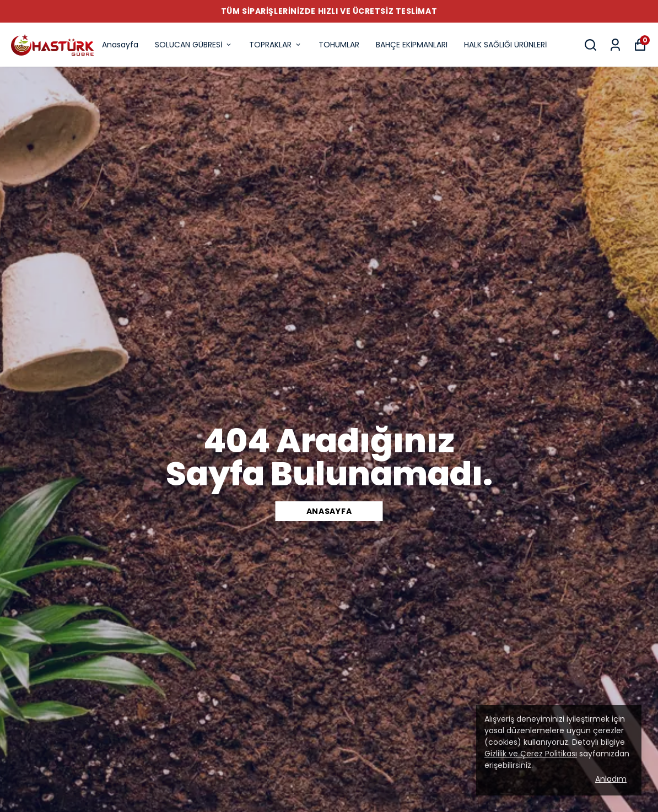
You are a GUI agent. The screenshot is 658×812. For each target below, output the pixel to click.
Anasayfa (120, 45)
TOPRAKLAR (276, 45)
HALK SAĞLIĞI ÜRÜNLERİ (505, 45)
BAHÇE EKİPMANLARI (412, 45)
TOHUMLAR (339, 45)
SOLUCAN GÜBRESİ (194, 45)
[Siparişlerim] (615, 45)
